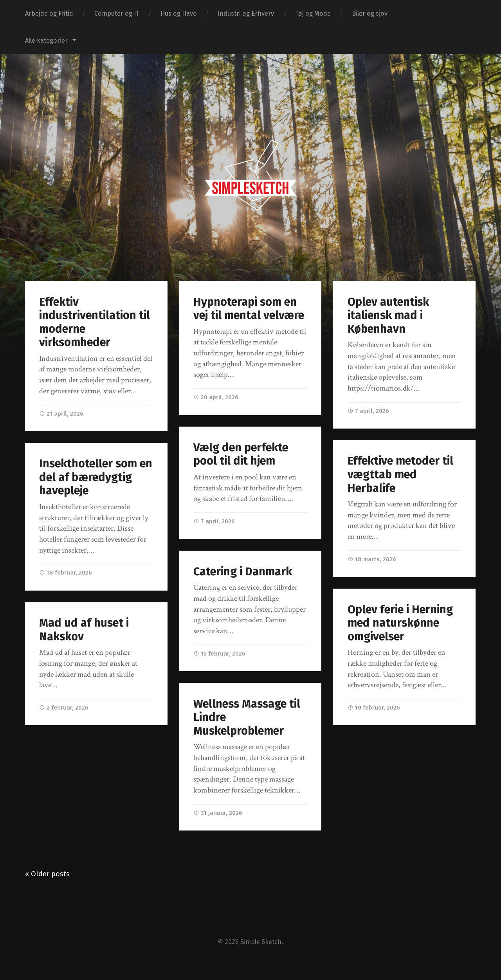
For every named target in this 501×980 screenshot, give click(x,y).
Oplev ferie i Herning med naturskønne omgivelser (400, 623)
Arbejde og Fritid (49, 14)
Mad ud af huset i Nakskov (84, 631)
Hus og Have (178, 14)
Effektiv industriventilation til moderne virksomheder (95, 322)
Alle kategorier (46, 41)
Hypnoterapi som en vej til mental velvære (249, 309)
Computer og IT (117, 14)
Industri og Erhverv (246, 14)
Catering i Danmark (243, 572)
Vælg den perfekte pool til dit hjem (241, 455)
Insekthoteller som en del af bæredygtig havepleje (96, 478)
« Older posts (47, 874)
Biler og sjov (370, 14)
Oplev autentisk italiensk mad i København (388, 315)
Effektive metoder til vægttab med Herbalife (400, 474)
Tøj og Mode (313, 14)
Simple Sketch (261, 942)
